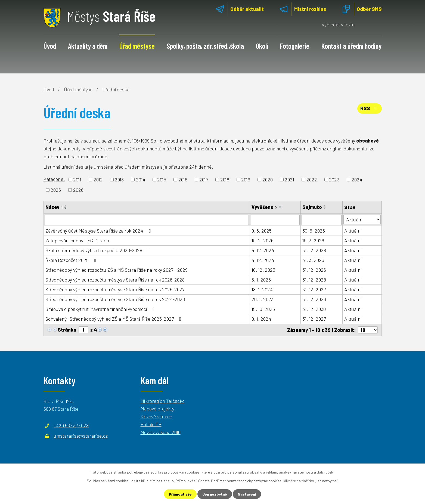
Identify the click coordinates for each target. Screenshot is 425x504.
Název (54, 207)
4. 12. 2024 (263, 250)
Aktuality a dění (88, 46)
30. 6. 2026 (314, 231)
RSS (370, 108)
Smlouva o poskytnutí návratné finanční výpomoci (101, 309)
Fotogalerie (295, 46)
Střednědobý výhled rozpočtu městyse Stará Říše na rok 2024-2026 (115, 299)
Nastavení (247, 494)
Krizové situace (156, 416)
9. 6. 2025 (262, 231)
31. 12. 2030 (314, 309)
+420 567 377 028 (71, 425)
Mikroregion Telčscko (163, 401)
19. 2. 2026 (263, 240)
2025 (56, 190)
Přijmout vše (180, 494)
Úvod (50, 46)
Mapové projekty (157, 409)
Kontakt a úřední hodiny (351, 46)
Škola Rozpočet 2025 (72, 260)
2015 (162, 180)
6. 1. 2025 (261, 280)
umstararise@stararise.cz (81, 436)
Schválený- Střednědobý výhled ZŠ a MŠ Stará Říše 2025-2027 (114, 319)
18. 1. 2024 (262, 289)
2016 (183, 180)
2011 (77, 180)
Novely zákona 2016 (161, 432)
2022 (312, 180)
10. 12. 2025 (263, 270)
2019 (246, 180)
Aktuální (353, 231)
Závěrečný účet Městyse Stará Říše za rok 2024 (99, 231)
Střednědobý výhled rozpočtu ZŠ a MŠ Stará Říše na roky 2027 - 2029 (117, 270)
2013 (119, 180)
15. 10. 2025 (263, 309)
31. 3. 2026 (313, 260)
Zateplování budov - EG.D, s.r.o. (78, 240)
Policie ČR (151, 424)
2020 (268, 180)
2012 (98, 180)
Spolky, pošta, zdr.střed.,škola (205, 46)
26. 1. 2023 (263, 299)
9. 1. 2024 (261, 319)
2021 (289, 180)
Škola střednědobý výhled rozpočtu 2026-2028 (99, 250)
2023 (334, 180)
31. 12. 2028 (314, 250)
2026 (78, 190)
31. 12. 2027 (314, 289)
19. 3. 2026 (313, 240)
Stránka (67, 330)
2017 (204, 180)
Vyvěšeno (264, 207)
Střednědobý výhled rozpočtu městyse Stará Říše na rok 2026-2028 (115, 280)
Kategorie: (54, 179)
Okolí (262, 46)
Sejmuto (312, 207)
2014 (141, 180)
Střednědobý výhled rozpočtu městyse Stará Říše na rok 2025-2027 (115, 289)
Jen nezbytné (215, 494)
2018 (225, 180)
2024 (357, 180)
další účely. (326, 472)
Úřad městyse (137, 46)
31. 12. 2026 (314, 270)
